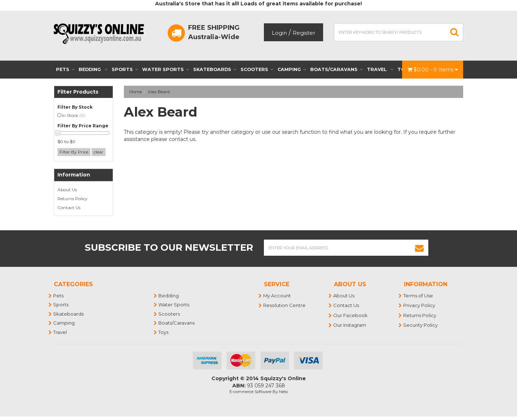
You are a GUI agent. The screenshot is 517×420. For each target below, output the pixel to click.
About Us (67, 190)
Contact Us (69, 207)
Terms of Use (418, 296)
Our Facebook (351, 315)
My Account (277, 296)
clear (99, 152)
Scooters (257, 69)
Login (279, 33)
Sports (125, 69)
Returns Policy (73, 199)
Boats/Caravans (336, 69)
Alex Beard (159, 92)
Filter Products (78, 92)
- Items (433, 70)
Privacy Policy (420, 305)
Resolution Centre (285, 305)
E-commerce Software (250, 392)
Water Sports (166, 69)
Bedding (93, 69)
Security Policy (421, 325)
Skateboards (215, 69)
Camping (292, 69)
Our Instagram (350, 325)
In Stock (74, 115)
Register (304, 33)
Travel (380, 69)
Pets (65, 69)
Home (136, 92)
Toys (164, 332)
